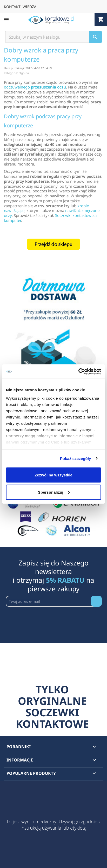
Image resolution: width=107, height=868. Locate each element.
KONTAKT (12, 7)
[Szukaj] (53, 37)
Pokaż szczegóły (76, 458)
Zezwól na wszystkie (53, 475)
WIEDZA (29, 7)
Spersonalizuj (54, 492)
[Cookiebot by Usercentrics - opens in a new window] (78, 371)
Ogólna (24, 73)
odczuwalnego (35, 87)
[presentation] (45, 619)
